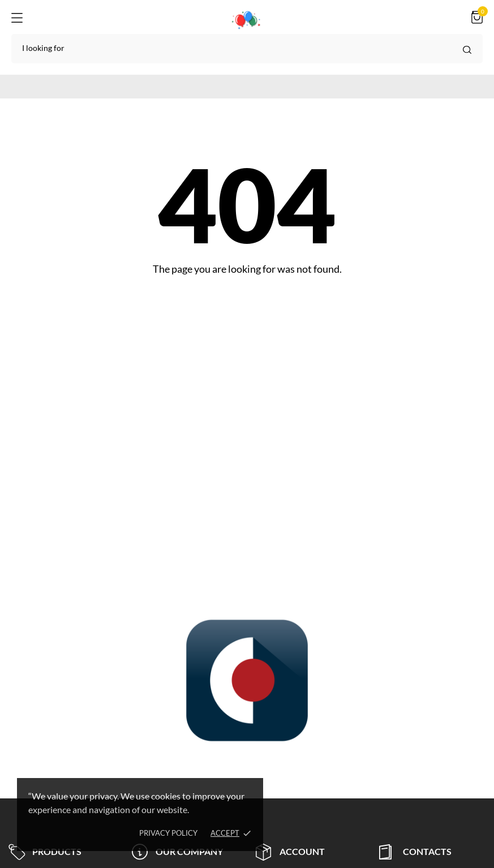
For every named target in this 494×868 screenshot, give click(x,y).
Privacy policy (168, 833)
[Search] (247, 49)
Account (290, 852)
